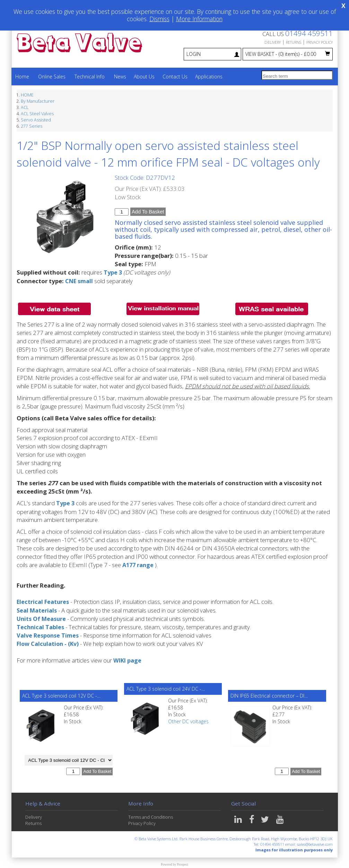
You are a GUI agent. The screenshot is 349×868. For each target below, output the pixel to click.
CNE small (80, 281)
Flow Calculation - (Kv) (49, 643)
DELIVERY (273, 42)
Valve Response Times (49, 635)
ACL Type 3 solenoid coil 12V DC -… (61, 695)
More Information (199, 19)
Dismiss (159, 19)
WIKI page (128, 660)
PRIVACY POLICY (320, 42)
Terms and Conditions (151, 817)
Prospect (183, 864)
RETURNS (294, 42)
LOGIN (213, 54)
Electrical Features (43, 602)
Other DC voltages (188, 721)
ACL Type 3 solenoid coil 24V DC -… (166, 688)
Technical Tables (41, 627)
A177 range (139, 565)
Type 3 (113, 272)
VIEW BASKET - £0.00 (288, 54)
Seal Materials (37, 610)
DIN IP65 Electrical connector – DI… (269, 695)
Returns (33, 823)
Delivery (34, 817)
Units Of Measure (42, 618)
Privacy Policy (142, 823)
